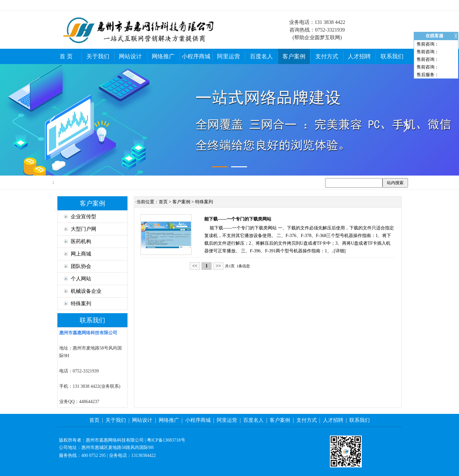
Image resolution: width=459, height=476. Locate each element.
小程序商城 (196, 56)
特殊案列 (78, 303)
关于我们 (98, 56)
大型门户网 (80, 229)
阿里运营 (229, 56)
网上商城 (78, 254)
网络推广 (163, 56)
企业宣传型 (80, 216)
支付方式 (327, 56)
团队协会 (78, 266)
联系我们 (392, 56)
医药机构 (78, 241)
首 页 (66, 56)
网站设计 (130, 56)
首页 (163, 202)
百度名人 (261, 56)
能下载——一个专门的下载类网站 (238, 219)
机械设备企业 (83, 291)
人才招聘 (359, 56)
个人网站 (78, 279)
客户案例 (294, 56)
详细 (340, 251)
